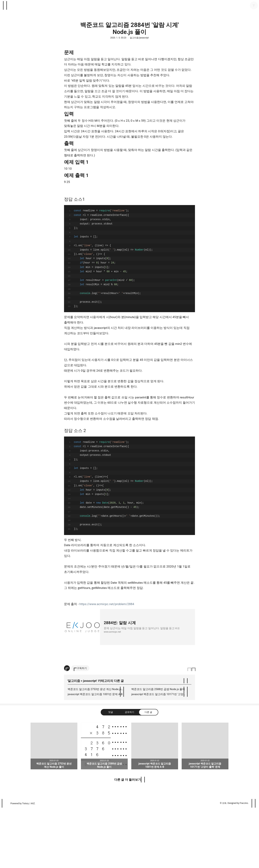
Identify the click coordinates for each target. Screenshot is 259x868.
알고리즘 (74, 740)
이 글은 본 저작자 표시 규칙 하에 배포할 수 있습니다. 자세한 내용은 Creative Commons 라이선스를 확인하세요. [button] (191, 728)
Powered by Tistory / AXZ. (23, 863)
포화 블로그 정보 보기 (254, 5)
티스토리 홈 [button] (5, 863)
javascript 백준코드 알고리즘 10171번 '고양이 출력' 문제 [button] (205, 805)
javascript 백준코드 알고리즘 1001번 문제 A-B (95, 754)
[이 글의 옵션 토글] (67, 727)
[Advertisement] (129, 687)
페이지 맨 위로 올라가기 (254, 863)
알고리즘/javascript (139, 38)
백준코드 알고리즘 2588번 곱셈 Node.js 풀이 (158, 748)
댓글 (111, 771)
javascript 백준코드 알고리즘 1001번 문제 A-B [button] (155, 805)
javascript (90, 740)
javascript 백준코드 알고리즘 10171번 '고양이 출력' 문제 (161, 754)
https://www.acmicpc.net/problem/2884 (107, 604)
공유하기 (129, 771)
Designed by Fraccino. (238, 862)
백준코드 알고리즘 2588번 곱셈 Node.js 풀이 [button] (104, 805)
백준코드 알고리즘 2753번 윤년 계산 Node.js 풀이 (97, 748)
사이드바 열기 (5, 5)
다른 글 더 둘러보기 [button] (128, 839)
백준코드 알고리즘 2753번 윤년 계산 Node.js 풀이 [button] (54, 805)
